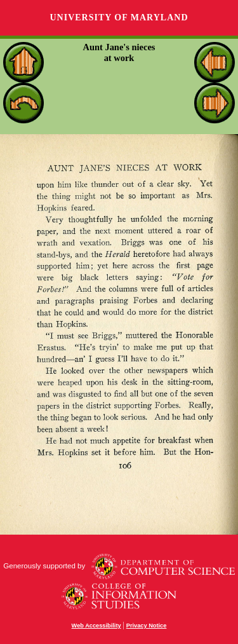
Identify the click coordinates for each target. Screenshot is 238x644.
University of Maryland (119, 17)
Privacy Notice (147, 626)
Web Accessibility (96, 626)
